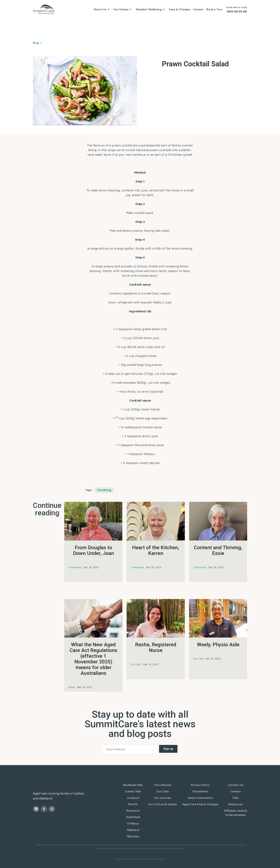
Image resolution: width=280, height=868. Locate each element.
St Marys (133, 823)
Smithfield (133, 817)
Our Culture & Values (162, 804)
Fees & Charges (180, 9)
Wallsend (133, 830)
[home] (44, 9)
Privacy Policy (200, 785)
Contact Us (236, 785)
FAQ (235, 798)
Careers (198, 9)
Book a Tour (214, 9)
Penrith (133, 804)
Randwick (133, 811)
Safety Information (200, 798)
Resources (236, 804)
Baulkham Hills (133, 785)
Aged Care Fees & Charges (200, 804)
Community (75, 567)
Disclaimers (200, 791)
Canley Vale (133, 791)
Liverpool (133, 798)
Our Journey (162, 798)
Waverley (133, 836)
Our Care (136, 664)
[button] (102, 9)
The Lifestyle (162, 785)
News (72, 687)
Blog (36, 43)
